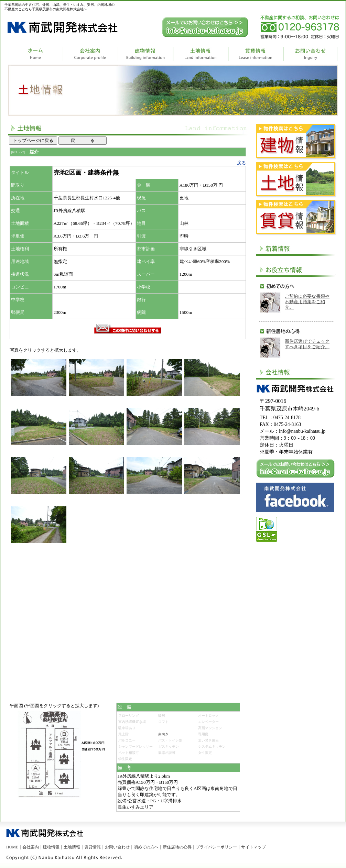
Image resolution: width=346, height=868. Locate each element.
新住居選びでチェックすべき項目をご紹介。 (307, 344)
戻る (241, 163)
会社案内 (31, 847)
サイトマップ (253, 847)
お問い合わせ (117, 847)
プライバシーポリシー (216, 847)
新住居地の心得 (177, 847)
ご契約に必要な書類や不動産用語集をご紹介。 (307, 302)
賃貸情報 (93, 847)
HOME (12, 847)
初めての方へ (146, 847)
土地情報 (72, 847)
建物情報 (51, 847)
